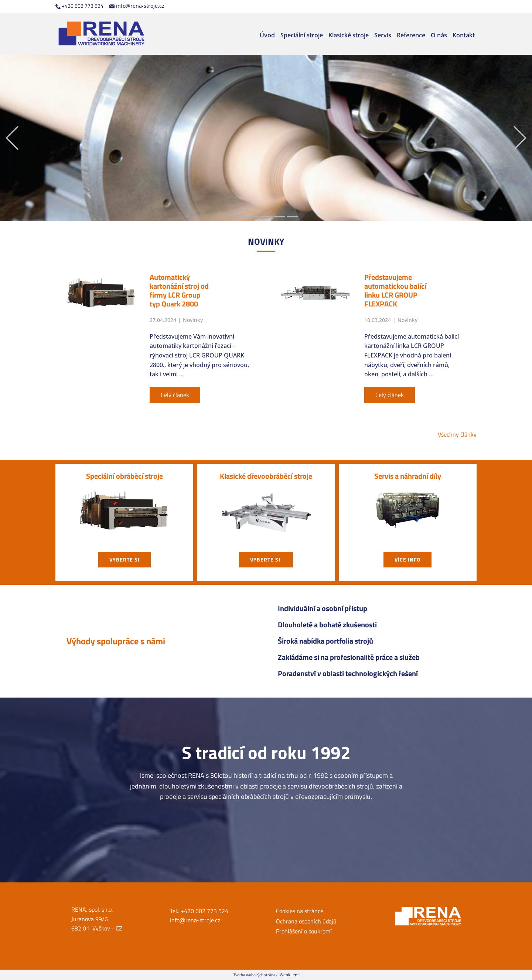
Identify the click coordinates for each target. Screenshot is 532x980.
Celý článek (175, 395)
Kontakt (464, 35)
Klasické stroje (349, 35)
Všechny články (457, 434)
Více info (407, 559)
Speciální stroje (302, 35)
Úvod (267, 35)
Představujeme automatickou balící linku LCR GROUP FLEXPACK (395, 290)
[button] (12, 138)
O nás (439, 35)
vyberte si (125, 559)
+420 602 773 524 (79, 6)
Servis (383, 35)
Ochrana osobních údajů (306, 921)
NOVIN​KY (266, 241)
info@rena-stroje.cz (137, 6)
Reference (411, 35)
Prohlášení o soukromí (304, 931)
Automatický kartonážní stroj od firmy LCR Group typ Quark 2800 (179, 290)
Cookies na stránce (300, 911)
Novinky (193, 320)
